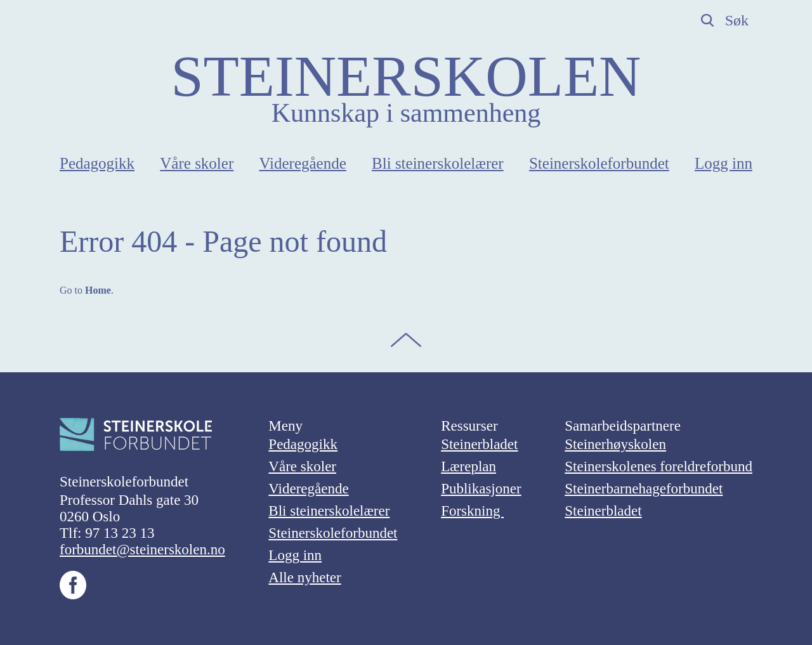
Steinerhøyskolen (615, 444)
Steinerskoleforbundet (599, 163)
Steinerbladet (479, 444)
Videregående (303, 163)
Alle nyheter (304, 577)
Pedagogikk (97, 163)
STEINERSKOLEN (406, 76)
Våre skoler (197, 163)
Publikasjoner (481, 489)
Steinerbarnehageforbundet (644, 489)
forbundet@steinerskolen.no (142, 550)
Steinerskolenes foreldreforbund (658, 466)
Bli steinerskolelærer (438, 163)
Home (98, 290)
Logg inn (724, 163)
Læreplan (468, 466)
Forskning (472, 511)
